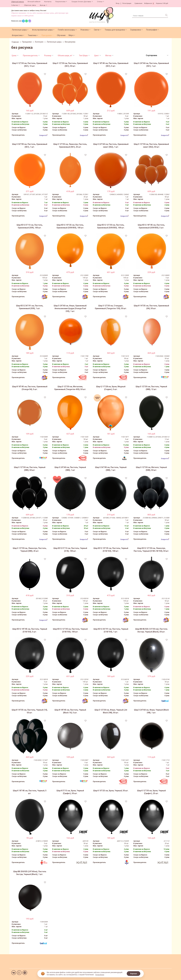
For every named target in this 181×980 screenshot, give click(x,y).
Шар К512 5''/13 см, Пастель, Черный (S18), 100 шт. (70, 550)
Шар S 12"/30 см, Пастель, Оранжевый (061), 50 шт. (70, 65)
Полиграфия (152, 30)
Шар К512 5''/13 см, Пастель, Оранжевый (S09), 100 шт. (30, 226)
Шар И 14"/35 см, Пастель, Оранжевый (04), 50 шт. (151, 307)
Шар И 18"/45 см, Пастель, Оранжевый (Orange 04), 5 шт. (30, 388)
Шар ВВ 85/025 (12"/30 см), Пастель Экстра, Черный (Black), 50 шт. (151, 630)
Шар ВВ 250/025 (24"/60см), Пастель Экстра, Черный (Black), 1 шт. (30, 873)
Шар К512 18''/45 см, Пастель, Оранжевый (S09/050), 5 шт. (151, 226)
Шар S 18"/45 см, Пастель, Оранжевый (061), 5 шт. (111, 65)
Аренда (43, 5)
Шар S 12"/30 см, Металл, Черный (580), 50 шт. (151, 469)
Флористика (17, 35)
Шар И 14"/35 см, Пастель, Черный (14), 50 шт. (30, 711)
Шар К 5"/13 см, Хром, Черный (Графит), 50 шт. (70, 792)
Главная (15, 42)
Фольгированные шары (42, 30)
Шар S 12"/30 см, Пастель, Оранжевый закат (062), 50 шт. (151, 146)
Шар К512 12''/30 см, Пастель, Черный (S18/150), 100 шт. (70, 630)
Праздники (47, 35)
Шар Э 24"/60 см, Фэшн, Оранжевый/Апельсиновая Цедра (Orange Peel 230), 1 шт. (70, 308)
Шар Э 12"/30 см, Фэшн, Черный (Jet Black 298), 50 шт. (111, 711)
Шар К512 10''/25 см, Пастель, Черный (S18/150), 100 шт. (111, 550)
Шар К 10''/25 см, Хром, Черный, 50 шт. (111, 791)
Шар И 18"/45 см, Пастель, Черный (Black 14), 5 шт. (70, 711)
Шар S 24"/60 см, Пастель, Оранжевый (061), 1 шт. (151, 65)
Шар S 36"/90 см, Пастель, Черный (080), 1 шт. (111, 469)
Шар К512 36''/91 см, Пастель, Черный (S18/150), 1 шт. (111, 630)
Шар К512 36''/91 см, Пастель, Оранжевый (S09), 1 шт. (30, 307)
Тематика (32, 35)
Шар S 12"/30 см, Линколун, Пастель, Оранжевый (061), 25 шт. (70, 146)
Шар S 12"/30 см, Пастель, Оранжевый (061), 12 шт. (30, 65)
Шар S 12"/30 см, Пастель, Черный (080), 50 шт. (30, 469)
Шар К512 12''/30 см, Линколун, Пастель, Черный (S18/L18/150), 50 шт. (151, 550)
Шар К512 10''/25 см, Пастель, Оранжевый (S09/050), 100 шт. (70, 226)
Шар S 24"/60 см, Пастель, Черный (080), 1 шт (70, 469)
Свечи (97, 30)
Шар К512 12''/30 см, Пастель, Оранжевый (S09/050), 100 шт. (111, 226)
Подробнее (100, 975)
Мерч (71, 35)
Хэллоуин (39, 42)
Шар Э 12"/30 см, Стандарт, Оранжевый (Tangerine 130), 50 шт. (111, 307)
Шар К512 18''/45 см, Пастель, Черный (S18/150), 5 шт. (30, 630)
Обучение (61, 35)
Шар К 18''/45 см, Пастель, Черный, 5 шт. (30, 792)
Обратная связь (30, 5)
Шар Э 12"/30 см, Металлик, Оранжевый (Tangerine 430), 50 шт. (70, 388)
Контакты (48, 2)
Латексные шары (19, 30)
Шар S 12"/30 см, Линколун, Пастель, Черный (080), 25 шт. (30, 550)
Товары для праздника (115, 30)
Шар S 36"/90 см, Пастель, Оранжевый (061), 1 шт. (30, 146)
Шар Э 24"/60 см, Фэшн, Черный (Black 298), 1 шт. (151, 711)
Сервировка (136, 30)
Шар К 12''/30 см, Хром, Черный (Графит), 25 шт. (151, 792)
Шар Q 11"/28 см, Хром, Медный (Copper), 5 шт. (111, 388)
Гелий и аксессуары (66, 30)
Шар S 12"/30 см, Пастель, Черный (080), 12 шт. (151, 388)
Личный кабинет (34, 2)
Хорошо (133, 974)
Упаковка (84, 30)
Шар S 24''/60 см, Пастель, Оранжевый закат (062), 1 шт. (111, 146)
